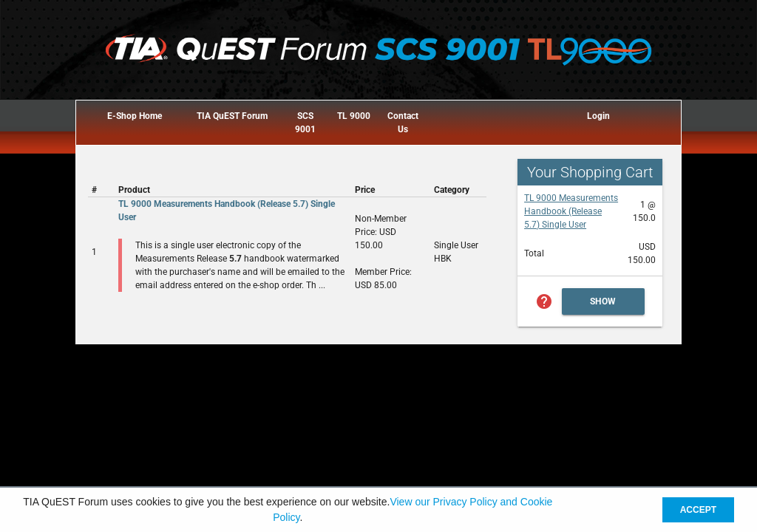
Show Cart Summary (603, 306)
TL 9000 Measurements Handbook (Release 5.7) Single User (571, 211)
